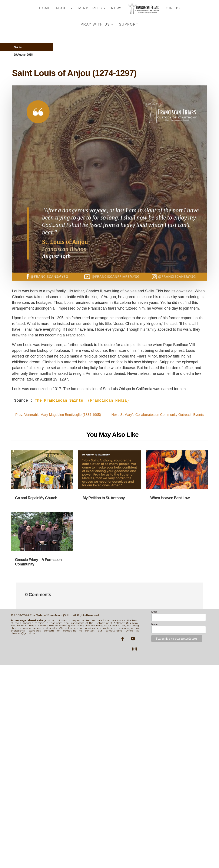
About (62, 8)
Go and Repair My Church (36, 498)
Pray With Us (95, 24)
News (117, 8)
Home (45, 8)
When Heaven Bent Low (170, 498)
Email (154, 612)
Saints (18, 47)
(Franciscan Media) (83, 401)
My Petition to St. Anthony (104, 498)
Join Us (172, 8)
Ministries (90, 8)
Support (129, 24)
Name (154, 624)
